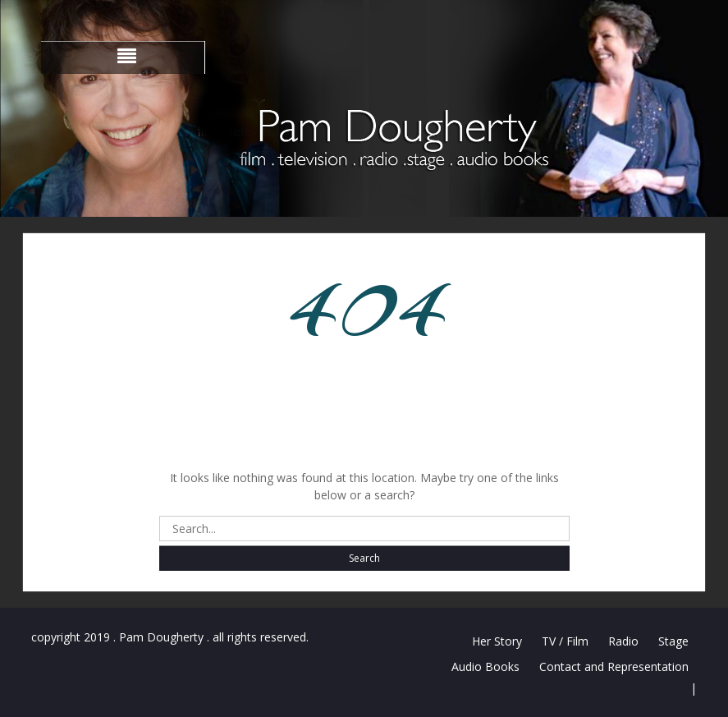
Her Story (497, 641)
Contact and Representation (614, 666)
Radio (623, 641)
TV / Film (565, 641)
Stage (673, 641)
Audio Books (485, 666)
